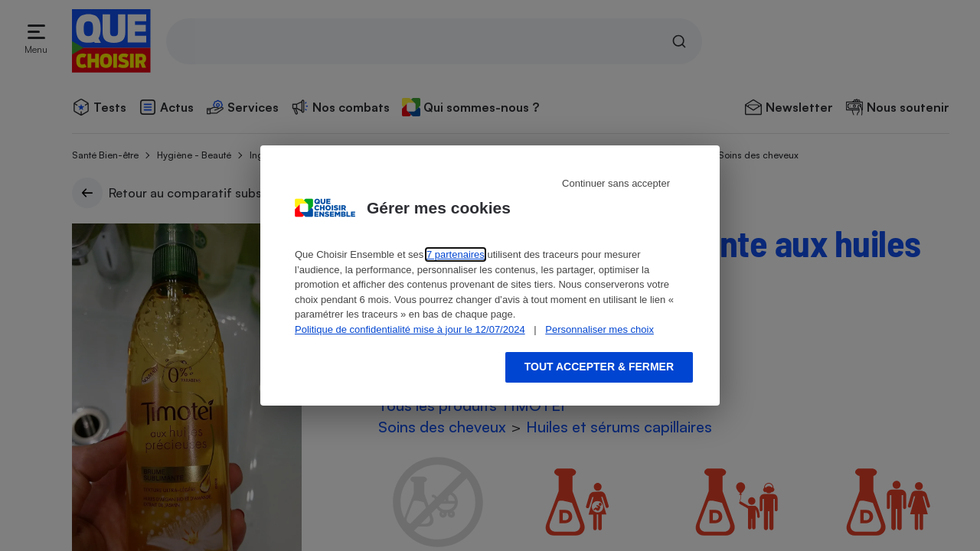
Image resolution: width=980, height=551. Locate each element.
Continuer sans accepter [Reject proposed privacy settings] (616, 183)
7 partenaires (456, 254)
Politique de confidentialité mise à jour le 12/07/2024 (410, 329)
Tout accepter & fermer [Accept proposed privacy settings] (599, 367)
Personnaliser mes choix (599, 329)
